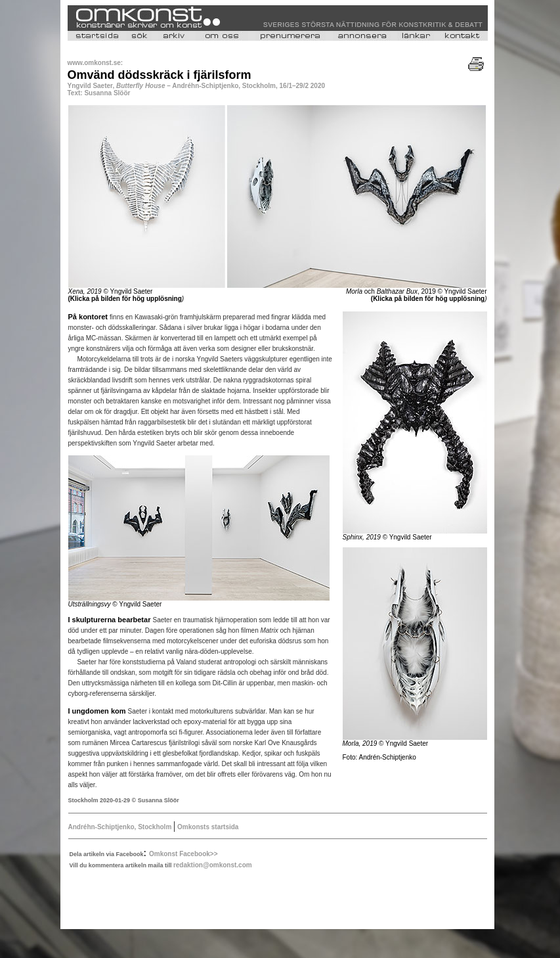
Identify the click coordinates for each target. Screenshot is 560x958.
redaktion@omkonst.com (213, 865)
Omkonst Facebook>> (183, 854)
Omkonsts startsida (207, 827)
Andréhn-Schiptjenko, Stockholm (121, 827)
